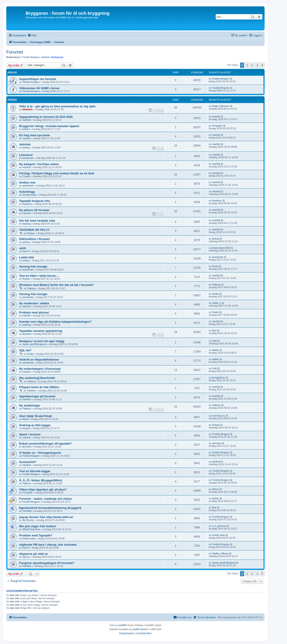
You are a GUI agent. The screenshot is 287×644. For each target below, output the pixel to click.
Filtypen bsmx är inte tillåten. (39, 387)
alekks (216, 350)
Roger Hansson (221, 106)
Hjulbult (27, 465)
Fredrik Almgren (31, 57)
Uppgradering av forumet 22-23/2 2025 (46, 117)
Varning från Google (33, 267)
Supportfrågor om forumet (38, 79)
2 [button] (247, 65)
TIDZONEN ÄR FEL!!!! (34, 230)
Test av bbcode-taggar (35, 471)
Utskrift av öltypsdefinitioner (39, 360)
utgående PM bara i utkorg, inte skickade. (48, 545)
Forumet (15, 52)
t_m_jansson (219, 526)
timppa (26, 428)
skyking (27, 224)
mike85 (26, 316)
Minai (25, 419)
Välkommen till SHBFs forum (39, 88)
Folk (214, 368)
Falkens (32, 288)
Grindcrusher (30, 195)
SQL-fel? (25, 350)
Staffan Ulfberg (220, 553)
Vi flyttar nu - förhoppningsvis (40, 453)
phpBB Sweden (140, 629)
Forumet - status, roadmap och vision (45, 499)
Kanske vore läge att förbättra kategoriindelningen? (55, 322)
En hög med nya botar (35, 135)
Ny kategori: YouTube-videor (39, 164)
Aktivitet (25, 144)
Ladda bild (26, 257)
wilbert (26, 129)
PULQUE (27, 493)
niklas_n (217, 303)
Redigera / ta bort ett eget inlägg (42, 341)
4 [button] (257, 65)
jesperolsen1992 (221, 248)
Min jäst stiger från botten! (38, 526)
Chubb (26, 176)
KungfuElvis (219, 378)
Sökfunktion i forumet (34, 239)
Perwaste (217, 126)
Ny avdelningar (30, 405)
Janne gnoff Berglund (34, 344)
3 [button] (252, 65)
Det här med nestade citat (37, 221)
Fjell (214, 341)
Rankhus (27, 204)
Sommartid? (28, 462)
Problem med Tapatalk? (36, 535)
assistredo (28, 158)
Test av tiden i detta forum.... (39, 276)
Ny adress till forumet (34, 210)
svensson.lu (219, 416)
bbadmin (28, 109)
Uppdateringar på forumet (37, 396)
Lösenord (26, 155)
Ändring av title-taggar (35, 425)
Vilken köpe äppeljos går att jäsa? (43, 489)
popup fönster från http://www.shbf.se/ (46, 517)
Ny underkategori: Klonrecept (40, 369)
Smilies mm (27, 183)
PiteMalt (27, 566)
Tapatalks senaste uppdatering (41, 331)
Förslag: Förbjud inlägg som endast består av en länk (57, 173)
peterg (26, 147)
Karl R (26, 251)
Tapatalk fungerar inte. (35, 201)
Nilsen (216, 489)
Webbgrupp (57, 57)
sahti (23, 248)
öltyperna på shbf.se (33, 554)
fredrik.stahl (29, 538)
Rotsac (31, 233)
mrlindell (27, 511)
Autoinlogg (27, 192)
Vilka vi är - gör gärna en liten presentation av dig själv (57, 106)
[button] (262, 65)
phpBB (122, 625)
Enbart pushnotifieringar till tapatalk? (45, 444)
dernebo (27, 334)
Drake (215, 294)
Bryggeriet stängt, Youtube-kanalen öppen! (49, 126)
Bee (214, 331)
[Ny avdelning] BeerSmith (37, 378)
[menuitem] (32, 35)
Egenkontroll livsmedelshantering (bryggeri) (50, 508)
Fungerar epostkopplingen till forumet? (47, 563)
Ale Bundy (28, 520)
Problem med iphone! (34, 312)
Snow (215, 266)
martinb (45, 57)
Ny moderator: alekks (34, 303)
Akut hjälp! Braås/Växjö (36, 416)
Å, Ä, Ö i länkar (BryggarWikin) (41, 480)
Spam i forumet (30, 434)
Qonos (26, 557)
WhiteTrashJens (31, 529)
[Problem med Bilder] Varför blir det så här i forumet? (56, 285)
